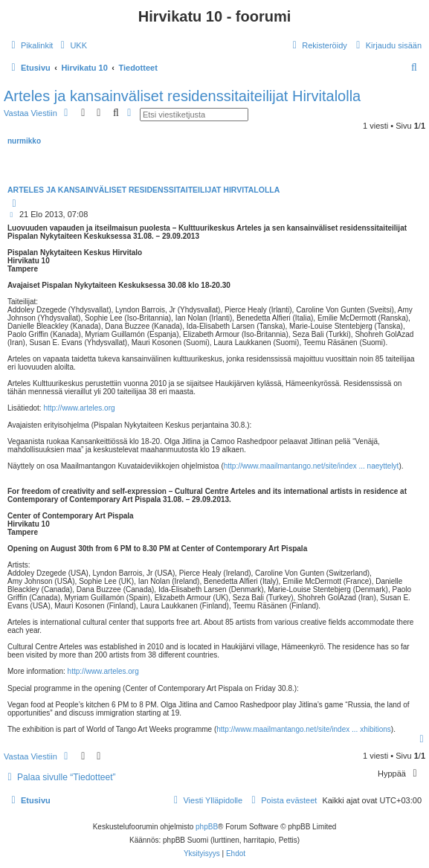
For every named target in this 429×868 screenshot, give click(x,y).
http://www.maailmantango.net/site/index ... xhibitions (304, 729)
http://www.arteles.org (79, 408)
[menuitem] (72, 45)
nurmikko (24, 141)
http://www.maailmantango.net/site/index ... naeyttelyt (312, 466)
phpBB (207, 827)
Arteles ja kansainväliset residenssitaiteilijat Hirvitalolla (182, 96)
